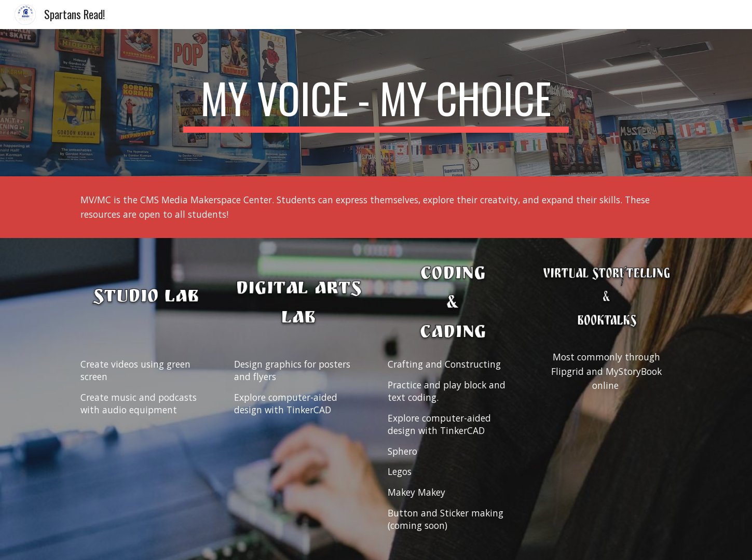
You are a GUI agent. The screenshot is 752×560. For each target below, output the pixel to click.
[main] (376, 103)
